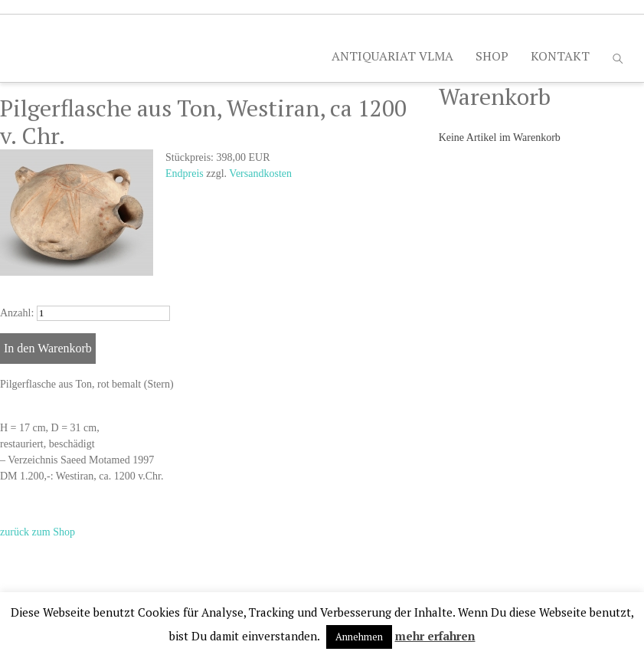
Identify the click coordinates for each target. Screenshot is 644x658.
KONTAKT (560, 56)
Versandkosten (260, 174)
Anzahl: (17, 313)
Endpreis (185, 174)
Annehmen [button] (359, 637)
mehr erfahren (435, 636)
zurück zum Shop (38, 532)
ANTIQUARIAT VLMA (392, 56)
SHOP (492, 56)
